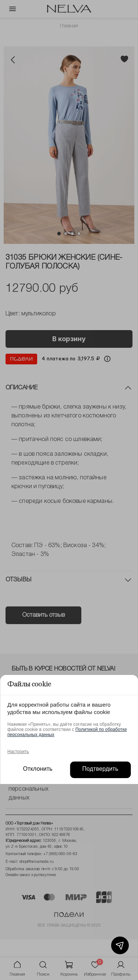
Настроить (18, 752)
